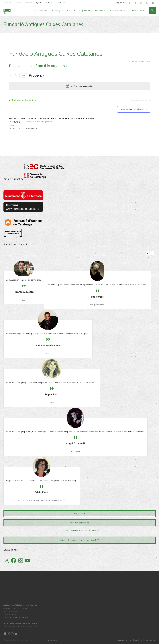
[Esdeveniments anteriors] (11, 76)
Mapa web (122, 640)
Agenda (39, 3)
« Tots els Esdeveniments (140, 62)
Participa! (19, 3)
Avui (23, 76)
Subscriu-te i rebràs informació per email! (79, 540)
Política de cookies (147, 640)
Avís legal (133, 640)
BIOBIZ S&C (52, 640)
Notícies (29, 3)
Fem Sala (80, 514)
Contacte (49, 3)
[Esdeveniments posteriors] (16, 76)
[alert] (80, 86)
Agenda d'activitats (79, 523)
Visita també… (61, 3)
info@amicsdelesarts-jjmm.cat (40, 122)
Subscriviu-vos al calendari (132, 110)
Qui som (8, 3)
